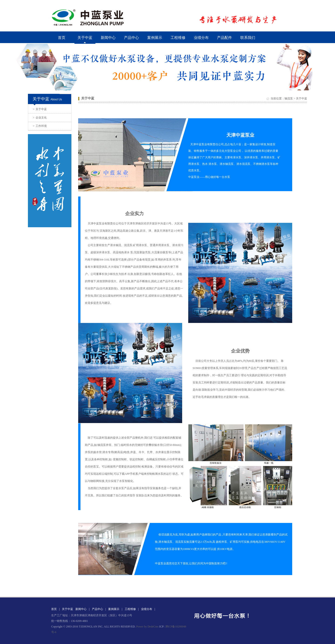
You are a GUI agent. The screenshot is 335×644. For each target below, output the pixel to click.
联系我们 (248, 38)
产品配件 (224, 38)
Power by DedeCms (147, 627)
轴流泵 (289, 98)
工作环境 (40, 126)
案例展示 (155, 38)
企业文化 (40, 118)
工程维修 (178, 38)
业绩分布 (201, 38)
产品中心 (131, 38)
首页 (62, 38)
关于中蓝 (40, 109)
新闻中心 (108, 38)
